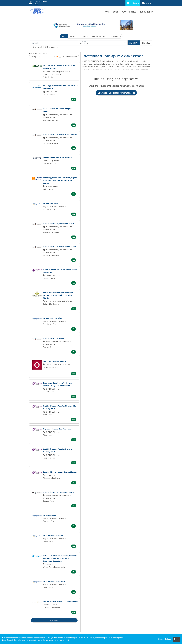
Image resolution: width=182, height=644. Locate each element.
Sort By (34, 57)
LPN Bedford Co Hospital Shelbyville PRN (60, 601)
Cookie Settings (165, 639)
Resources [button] (146, 12)
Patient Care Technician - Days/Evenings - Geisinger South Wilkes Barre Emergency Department (60, 558)
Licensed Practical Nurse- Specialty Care (60, 134)
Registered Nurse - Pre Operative (57, 429)
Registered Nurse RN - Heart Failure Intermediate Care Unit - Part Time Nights (58, 295)
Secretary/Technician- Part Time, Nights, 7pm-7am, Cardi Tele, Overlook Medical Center (60, 180)
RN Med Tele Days (50, 203)
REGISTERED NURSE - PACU (54, 361)
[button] (146, 43)
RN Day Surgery (50, 515)
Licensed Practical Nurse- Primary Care (59, 246)
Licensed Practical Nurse (53, 338)
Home (107, 12)
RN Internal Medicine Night (54, 581)
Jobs (116, 12)
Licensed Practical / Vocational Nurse (59, 492)
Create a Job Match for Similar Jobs (116, 93)
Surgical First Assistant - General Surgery (60, 472)
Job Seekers (133, 3)
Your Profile (129, 12)
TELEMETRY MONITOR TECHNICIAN (58, 157)
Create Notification (70, 57)
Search (64, 36)
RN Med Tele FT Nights (52, 318)
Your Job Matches (98, 36)
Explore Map (84, 36)
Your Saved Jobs (115, 36)
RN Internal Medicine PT (53, 535)
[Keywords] (54, 43)
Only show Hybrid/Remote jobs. (45, 47)
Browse (72, 36)
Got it (176, 639)
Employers (147, 3)
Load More (54, 620)
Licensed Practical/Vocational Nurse (58, 223)
